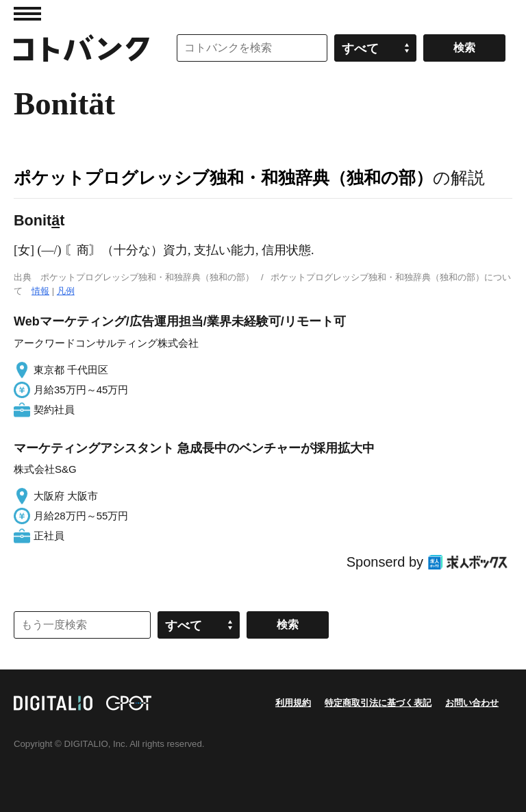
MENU (27, 14)
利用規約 (293, 703)
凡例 (66, 291)
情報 (40, 291)
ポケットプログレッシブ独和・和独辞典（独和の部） (223, 177)
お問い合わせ (472, 703)
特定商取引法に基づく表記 (378, 703)
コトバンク (82, 48)
